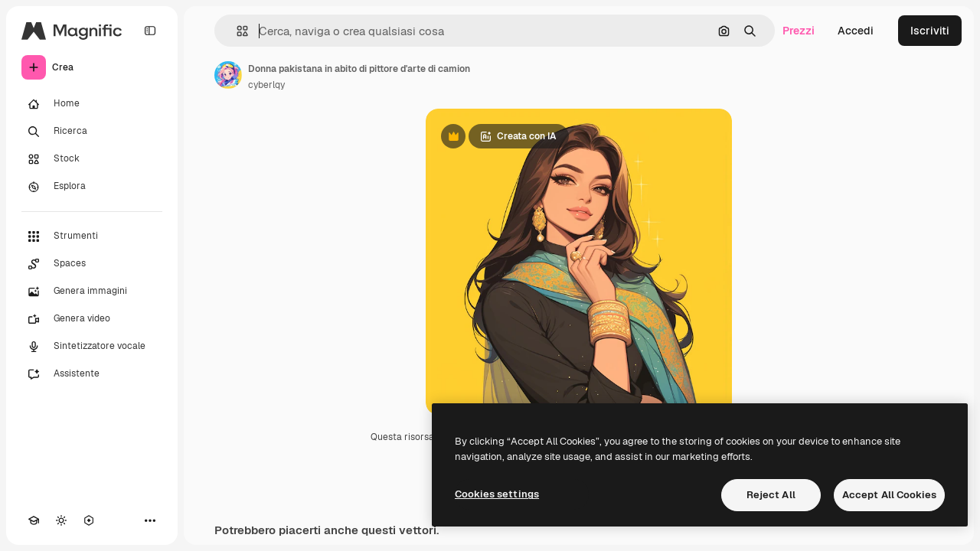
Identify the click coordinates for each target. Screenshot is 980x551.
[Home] (92, 104)
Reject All (771, 495)
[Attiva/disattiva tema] (61, 520)
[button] (236, 31)
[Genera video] (92, 319)
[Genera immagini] (92, 292)
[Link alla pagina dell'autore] (228, 75)
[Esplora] (92, 187)
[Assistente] (92, 374)
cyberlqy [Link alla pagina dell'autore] (266, 85)
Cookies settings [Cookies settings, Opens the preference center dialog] (497, 494)
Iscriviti (930, 31)
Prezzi (799, 31)
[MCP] (89, 520)
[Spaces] (92, 264)
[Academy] (34, 520)
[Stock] (92, 159)
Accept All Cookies (889, 495)
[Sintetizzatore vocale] (92, 347)
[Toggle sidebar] (150, 31)
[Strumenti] (92, 236)
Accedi (856, 31)
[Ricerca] (92, 132)
